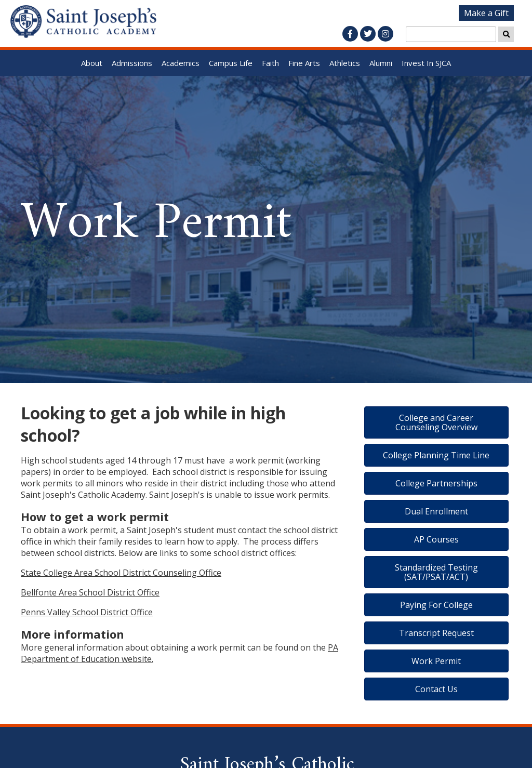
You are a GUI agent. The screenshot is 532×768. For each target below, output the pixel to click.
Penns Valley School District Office (87, 612)
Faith (270, 63)
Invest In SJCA (426, 63)
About (92, 63)
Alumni (381, 63)
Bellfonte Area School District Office (90, 592)
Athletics (345, 63)
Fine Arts (304, 63)
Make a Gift (486, 13)
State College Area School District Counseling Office (121, 573)
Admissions (132, 63)
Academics (181, 63)
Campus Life (231, 63)
